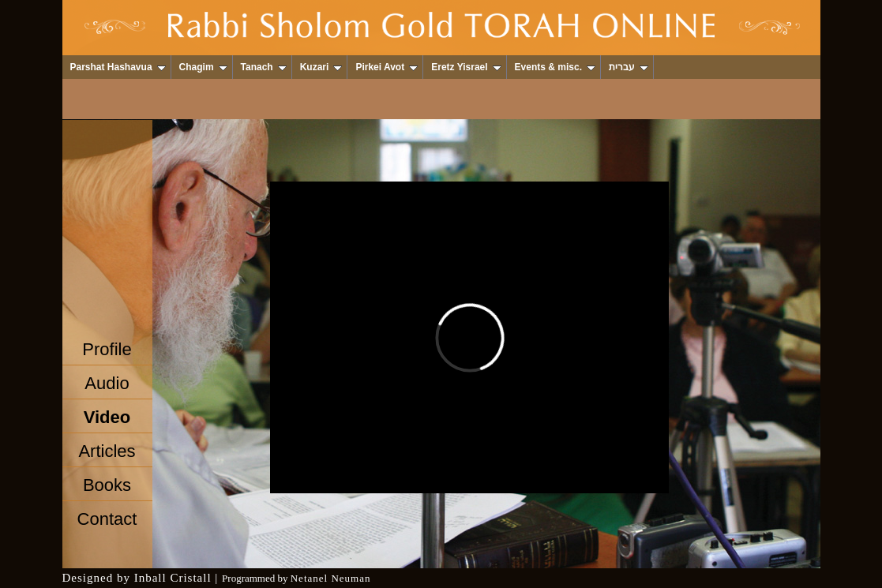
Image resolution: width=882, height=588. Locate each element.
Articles (107, 451)
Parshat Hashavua (118, 67)
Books (107, 485)
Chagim (203, 67)
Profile (107, 349)
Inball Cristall (173, 578)
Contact (107, 519)
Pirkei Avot (387, 67)
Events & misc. (555, 67)
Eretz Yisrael (466, 67)
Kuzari (321, 67)
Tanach (264, 67)
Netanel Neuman (331, 578)
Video (107, 417)
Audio (107, 383)
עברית (629, 67)
